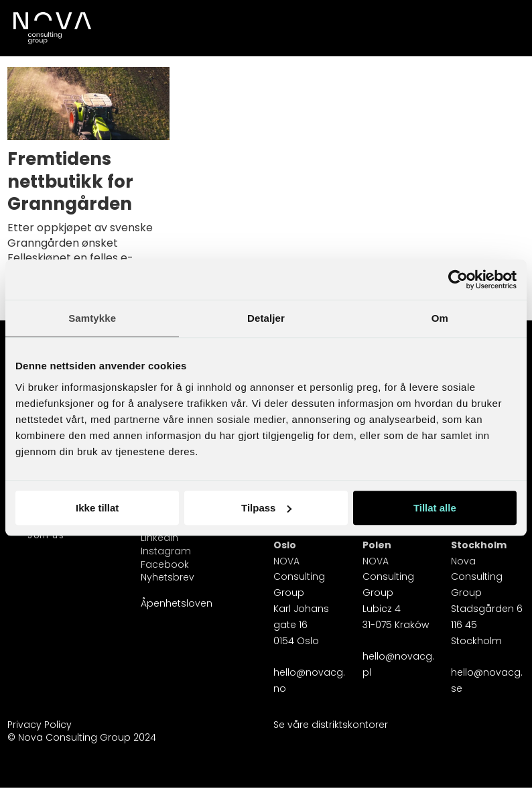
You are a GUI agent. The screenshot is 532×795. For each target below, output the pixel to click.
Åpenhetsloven (177, 603)
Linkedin (159, 538)
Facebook (165, 564)
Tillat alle (435, 508)
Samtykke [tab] (92, 318)
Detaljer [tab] (266, 318)
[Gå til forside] (51, 28)
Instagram (166, 551)
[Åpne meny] (507, 21)
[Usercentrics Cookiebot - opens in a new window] (458, 280)
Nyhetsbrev (168, 577)
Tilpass (266, 508)
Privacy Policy (40, 725)
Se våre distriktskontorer (331, 725)
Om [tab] (440, 318)
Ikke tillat (97, 508)
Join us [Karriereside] (46, 535)
